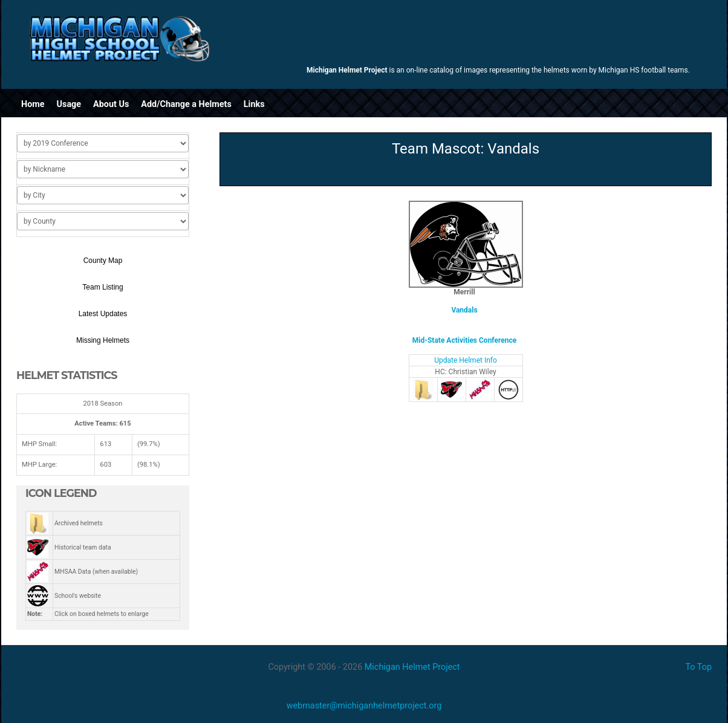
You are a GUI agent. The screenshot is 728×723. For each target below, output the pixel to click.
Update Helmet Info (466, 360)
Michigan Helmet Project (412, 667)
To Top (698, 667)
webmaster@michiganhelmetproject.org (364, 706)
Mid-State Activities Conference (464, 340)
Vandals (464, 310)
